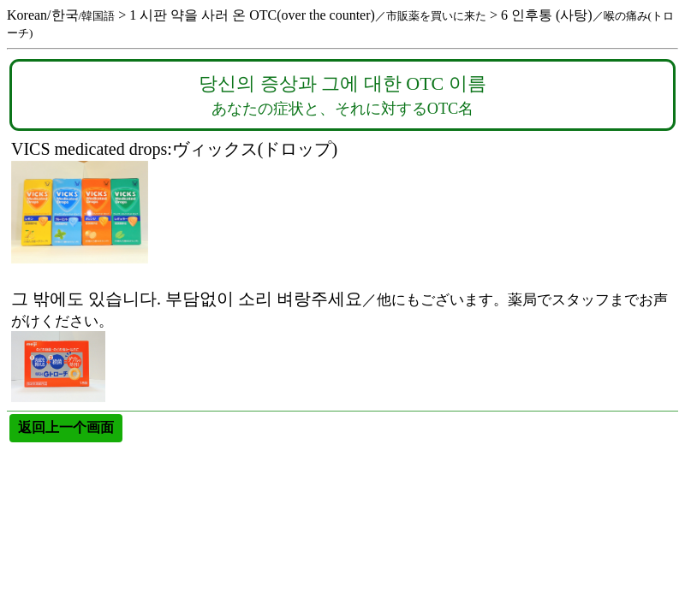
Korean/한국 (61, 15)
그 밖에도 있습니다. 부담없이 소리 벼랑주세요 (340, 271)
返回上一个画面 (66, 427)
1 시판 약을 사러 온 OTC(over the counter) (308, 15)
